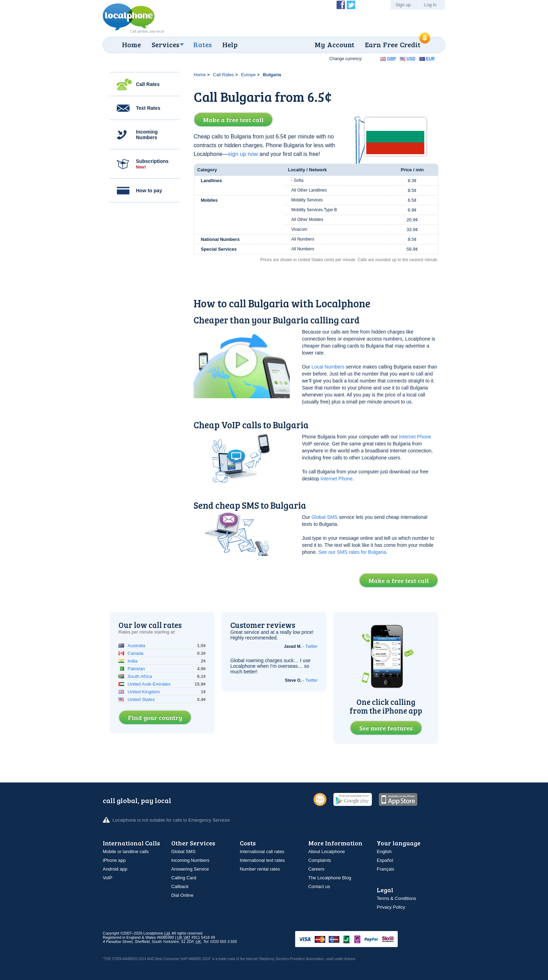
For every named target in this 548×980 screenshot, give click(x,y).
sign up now (243, 154)
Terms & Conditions (396, 898)
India (132, 661)
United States (141, 699)
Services (165, 44)
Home (131, 44)
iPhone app (114, 860)
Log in (430, 5)
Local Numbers (328, 367)
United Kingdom (144, 692)
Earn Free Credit (393, 44)
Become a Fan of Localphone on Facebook (341, 5)
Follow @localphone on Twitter (351, 5)
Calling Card (184, 878)
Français (385, 869)
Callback (180, 886)
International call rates (262, 852)
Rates (203, 44)
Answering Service (190, 869)
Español (385, 860)
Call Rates (148, 84)
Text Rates (148, 108)
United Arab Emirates (149, 684)
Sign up (403, 5)
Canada (136, 653)
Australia (136, 646)
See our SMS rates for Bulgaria (352, 552)
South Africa (140, 676)
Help (230, 44)
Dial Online (182, 895)
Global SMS (325, 517)
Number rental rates (260, 869)
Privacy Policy (391, 907)
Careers (316, 869)
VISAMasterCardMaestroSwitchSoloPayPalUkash (356, 940)
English (384, 852)
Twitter (312, 646)
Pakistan (136, 669)
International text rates (262, 860)
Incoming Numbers (147, 135)
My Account (334, 44)
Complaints (320, 860)
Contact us (319, 886)
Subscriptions (152, 164)
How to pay (149, 191)
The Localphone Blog (330, 878)
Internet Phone (415, 437)
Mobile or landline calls (126, 852)
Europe (248, 75)
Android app (115, 869)
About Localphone (327, 852)
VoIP (107, 878)
